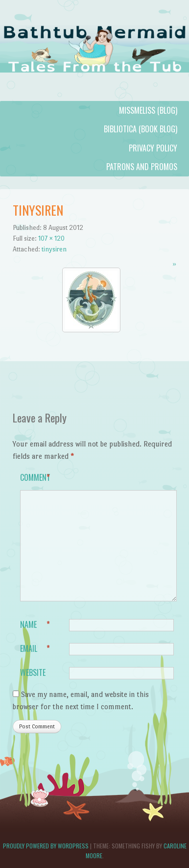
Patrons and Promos (142, 167)
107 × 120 (51, 238)
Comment (35, 478)
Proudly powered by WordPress (46, 846)
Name (35, 625)
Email (35, 649)
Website (33, 672)
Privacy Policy (153, 148)
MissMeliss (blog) (148, 110)
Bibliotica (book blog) (141, 129)
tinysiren (54, 249)
